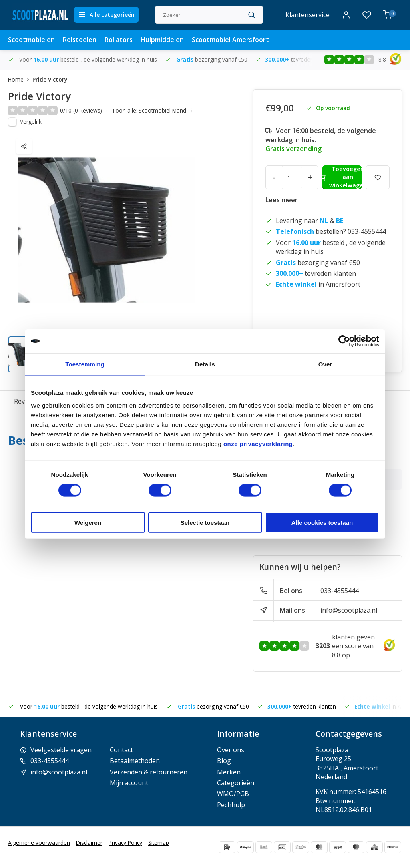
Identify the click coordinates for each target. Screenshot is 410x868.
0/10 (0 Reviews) (81, 110)
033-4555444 (340, 591)
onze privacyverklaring (258, 443)
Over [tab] (325, 364)
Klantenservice (307, 15)
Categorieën (236, 783)
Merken (229, 772)
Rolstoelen (80, 40)
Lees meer (282, 200)
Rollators (119, 40)
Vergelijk (31, 122)
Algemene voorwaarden (39, 843)
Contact (121, 750)
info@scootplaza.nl (349, 610)
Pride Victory (50, 79)
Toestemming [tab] (85, 364)
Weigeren (88, 522)
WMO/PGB (233, 794)
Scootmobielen (31, 40)
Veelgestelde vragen (61, 750)
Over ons (231, 750)
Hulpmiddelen (162, 40)
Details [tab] (205, 364)
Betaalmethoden (135, 761)
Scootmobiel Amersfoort (230, 40)
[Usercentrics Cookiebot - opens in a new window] (344, 341)
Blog (224, 761)
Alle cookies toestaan (322, 522)
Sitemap (159, 843)
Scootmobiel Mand (162, 110)
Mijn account (129, 783)
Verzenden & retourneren (149, 772)
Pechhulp (231, 805)
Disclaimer (89, 843)
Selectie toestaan (205, 522)
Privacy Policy (125, 843)
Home (20, 79)
